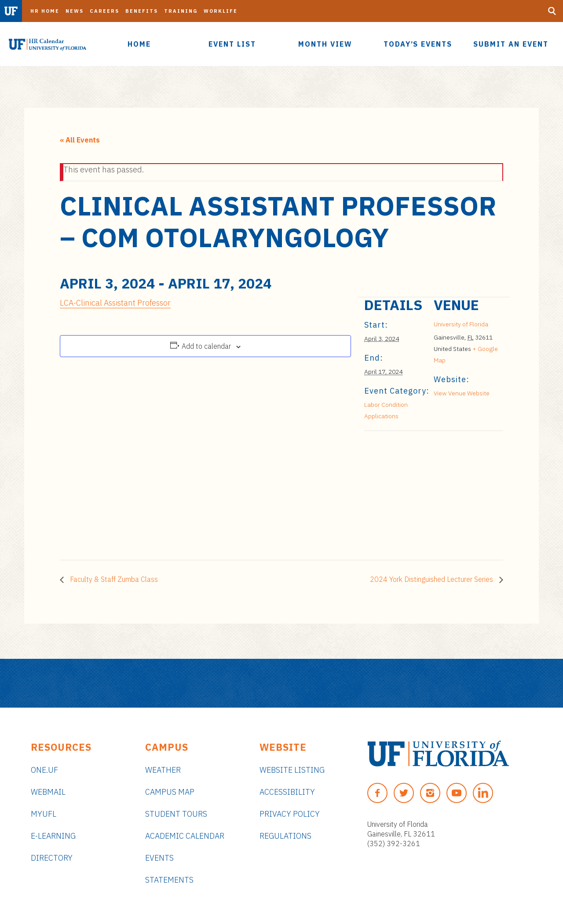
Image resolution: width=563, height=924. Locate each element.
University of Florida (461, 324)
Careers (104, 11)
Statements (169, 880)
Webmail (48, 792)
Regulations (285, 836)
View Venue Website (462, 393)
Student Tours (176, 814)
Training (181, 11)
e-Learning (53, 836)
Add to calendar (206, 346)
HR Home (45, 11)
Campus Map (170, 792)
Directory (52, 858)
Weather (163, 770)
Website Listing (292, 770)
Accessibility (287, 792)
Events (159, 858)
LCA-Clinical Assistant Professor (115, 303)
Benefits (142, 11)
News (75, 11)
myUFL (44, 814)
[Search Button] (552, 11)
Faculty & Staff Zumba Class (113, 579)
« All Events (80, 140)
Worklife (221, 11)
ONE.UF (44, 770)
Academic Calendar (185, 836)
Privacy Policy (290, 814)
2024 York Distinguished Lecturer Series (432, 579)
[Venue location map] (411, 491)
